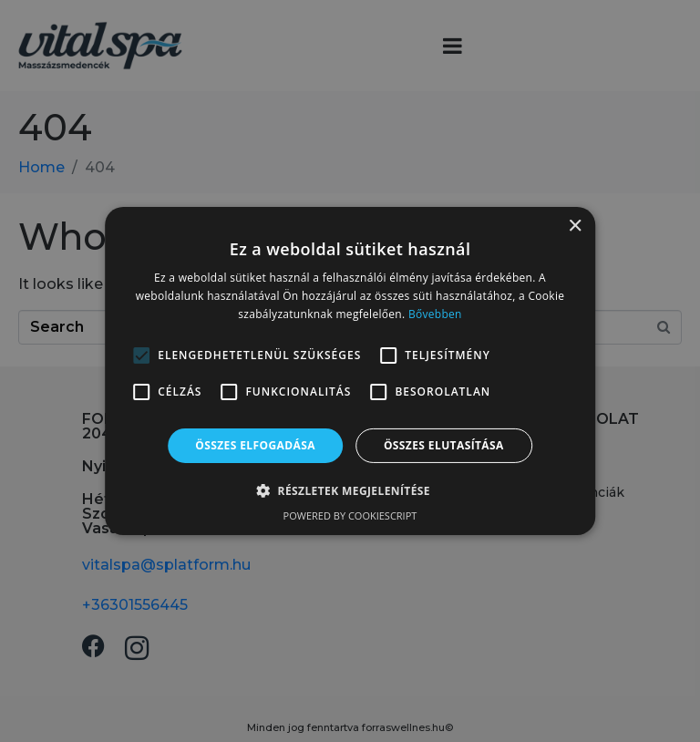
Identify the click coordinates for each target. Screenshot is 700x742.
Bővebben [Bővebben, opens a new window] (435, 314)
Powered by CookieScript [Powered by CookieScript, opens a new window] (350, 515)
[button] (350, 490)
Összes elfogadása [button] (255, 445)
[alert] (350, 371)
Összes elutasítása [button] (444, 445)
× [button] (575, 227)
